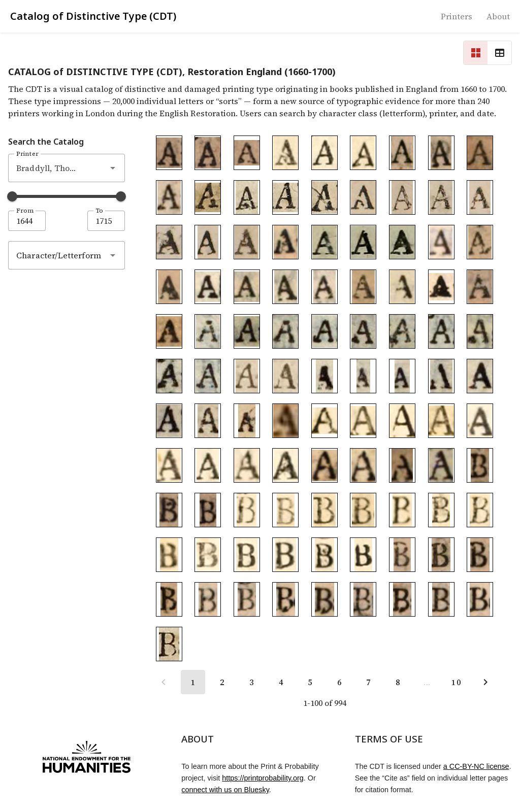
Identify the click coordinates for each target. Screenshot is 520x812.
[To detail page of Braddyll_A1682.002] (402, 197)
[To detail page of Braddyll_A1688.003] (480, 153)
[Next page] (485, 682)
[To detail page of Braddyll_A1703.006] (285, 287)
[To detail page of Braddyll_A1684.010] (441, 376)
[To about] (498, 16)
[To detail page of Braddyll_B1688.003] (480, 555)
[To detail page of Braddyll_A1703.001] (441, 242)
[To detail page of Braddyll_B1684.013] (363, 555)
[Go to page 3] (251, 682)
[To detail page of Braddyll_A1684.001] (285, 153)
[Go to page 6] (339, 682)
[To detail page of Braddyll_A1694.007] (441, 331)
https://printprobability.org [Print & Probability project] (263, 778)
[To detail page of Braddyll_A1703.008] (363, 287)
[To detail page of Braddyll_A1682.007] (247, 242)
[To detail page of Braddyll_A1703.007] (324, 287)
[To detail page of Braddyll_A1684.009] (402, 376)
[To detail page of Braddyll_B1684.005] (402, 510)
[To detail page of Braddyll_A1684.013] (324, 421)
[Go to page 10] (456, 682)
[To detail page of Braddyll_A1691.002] (208, 153)
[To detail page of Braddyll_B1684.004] (363, 510)
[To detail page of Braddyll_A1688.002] (441, 153)
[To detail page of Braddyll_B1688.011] (441, 599)
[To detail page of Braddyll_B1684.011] (285, 555)
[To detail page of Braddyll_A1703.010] (441, 287)
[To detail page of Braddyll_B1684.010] (247, 555)
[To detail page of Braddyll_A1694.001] (208, 331)
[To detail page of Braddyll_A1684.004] (324, 242)
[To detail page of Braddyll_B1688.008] (324, 599)
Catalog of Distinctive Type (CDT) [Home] (93, 16)
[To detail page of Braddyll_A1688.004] (169, 197)
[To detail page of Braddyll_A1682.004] (480, 197)
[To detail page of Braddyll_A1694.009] (169, 376)
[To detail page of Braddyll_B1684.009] (208, 555)
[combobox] (67, 168)
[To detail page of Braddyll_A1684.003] (363, 153)
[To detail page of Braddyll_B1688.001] (402, 555)
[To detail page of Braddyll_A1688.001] (402, 153)
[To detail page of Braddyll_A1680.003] (441, 465)
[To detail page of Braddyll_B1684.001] (247, 510)
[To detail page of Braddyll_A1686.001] (208, 197)
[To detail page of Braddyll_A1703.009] (402, 287)
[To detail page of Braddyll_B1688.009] (363, 599)
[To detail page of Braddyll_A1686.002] (247, 197)
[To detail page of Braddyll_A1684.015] (402, 421)
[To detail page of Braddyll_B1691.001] (480, 465)
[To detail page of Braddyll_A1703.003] (169, 287)
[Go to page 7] (368, 682)
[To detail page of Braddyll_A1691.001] (169, 153)
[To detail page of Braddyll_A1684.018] (169, 465)
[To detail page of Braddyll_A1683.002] (363, 465)
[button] (113, 168)
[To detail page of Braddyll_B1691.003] (208, 510)
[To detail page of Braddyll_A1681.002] (247, 421)
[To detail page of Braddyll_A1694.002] (247, 331)
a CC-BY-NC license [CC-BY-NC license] (476, 766)
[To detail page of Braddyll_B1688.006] (247, 599)
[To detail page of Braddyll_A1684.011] (480, 376)
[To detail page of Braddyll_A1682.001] (363, 197)
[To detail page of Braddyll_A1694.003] (285, 331)
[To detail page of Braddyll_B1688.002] (441, 555)
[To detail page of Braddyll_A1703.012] (169, 331)
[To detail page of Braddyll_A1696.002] (285, 376)
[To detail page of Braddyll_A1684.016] (441, 421)
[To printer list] (457, 16)
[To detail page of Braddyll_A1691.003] (247, 153)
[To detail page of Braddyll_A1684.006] (402, 242)
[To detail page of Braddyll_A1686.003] (285, 197)
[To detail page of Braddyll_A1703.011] (480, 287)
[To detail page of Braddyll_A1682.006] (208, 242)
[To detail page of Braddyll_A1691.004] (285, 242)
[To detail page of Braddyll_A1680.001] (285, 421)
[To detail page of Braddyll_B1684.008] (169, 555)
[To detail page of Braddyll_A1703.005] (247, 287)
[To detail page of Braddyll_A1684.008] (363, 376)
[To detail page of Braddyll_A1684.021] (285, 465)
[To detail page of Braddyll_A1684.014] (363, 421)
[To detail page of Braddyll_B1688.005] (208, 599)
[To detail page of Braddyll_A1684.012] (169, 421)
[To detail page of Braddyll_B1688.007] (285, 599)
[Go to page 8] (398, 682)
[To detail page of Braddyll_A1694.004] (324, 331)
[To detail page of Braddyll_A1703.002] (480, 242)
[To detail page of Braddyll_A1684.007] (324, 376)
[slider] (12, 196)
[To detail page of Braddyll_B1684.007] (480, 510)
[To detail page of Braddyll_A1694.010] (208, 376)
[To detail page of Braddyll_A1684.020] (247, 465)
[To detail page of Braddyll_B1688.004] (169, 599)
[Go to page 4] (281, 682)
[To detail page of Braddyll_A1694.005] (363, 331)
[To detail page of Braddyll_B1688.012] (480, 599)
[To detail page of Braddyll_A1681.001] (208, 421)
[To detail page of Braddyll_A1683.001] (324, 465)
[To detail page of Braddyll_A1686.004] (324, 197)
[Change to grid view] (475, 53)
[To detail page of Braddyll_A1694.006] (402, 331)
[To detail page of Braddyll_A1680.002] (402, 465)
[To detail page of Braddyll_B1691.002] (169, 510)
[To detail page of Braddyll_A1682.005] (169, 242)
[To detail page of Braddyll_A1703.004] (208, 287)
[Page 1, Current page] (193, 682)
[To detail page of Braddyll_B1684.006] (441, 510)
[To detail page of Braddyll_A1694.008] (480, 331)
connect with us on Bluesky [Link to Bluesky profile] (225, 790)
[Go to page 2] (222, 682)
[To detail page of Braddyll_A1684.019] (208, 465)
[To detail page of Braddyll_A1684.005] (363, 242)
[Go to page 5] (310, 682)
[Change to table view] (500, 53)
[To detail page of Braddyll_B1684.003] (324, 510)
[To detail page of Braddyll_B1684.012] (324, 555)
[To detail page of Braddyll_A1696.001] (247, 376)
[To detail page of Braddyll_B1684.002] (285, 510)
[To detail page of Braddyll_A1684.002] (324, 153)
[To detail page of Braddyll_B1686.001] (169, 644)
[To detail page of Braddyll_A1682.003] (441, 197)
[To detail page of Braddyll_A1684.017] (480, 421)
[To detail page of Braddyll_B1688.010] (402, 599)
